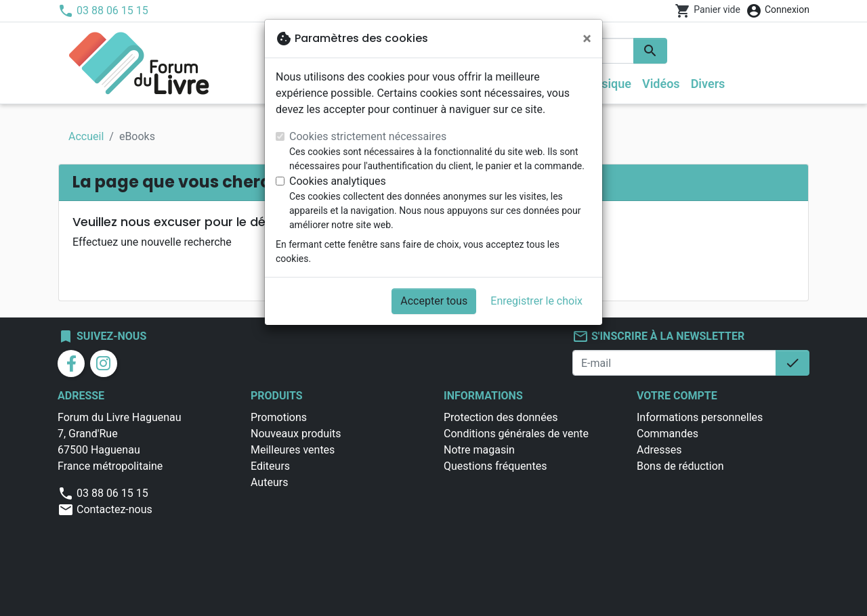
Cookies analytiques (338, 181)
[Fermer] (587, 39)
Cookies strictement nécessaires (368, 136)
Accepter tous (434, 301)
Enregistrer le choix (536, 301)
